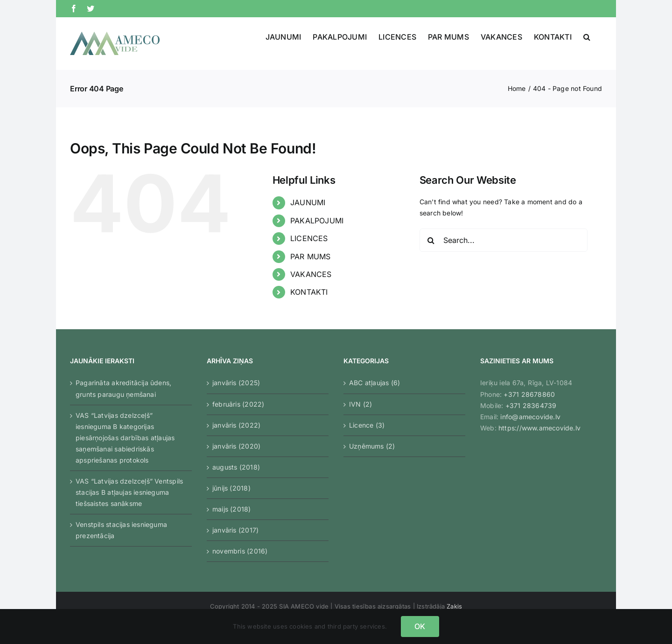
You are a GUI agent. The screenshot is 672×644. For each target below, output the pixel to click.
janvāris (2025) (236, 383)
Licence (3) (367, 425)
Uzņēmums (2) (372, 446)
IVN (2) (360, 404)
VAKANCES (311, 274)
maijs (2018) (232, 509)
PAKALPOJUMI (317, 221)
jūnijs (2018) (231, 488)
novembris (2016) (240, 551)
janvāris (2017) (235, 530)
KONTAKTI (309, 292)
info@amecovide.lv (530, 417)
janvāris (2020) (236, 446)
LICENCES (309, 238)
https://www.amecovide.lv (539, 428)
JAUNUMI (308, 202)
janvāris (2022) (236, 425)
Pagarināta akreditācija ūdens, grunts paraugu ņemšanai (123, 388)
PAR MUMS (311, 256)
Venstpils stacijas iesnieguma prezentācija (121, 530)
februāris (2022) (238, 404)
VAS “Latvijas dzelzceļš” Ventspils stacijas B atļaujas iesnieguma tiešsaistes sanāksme (129, 492)
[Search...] (504, 240)
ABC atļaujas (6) (374, 383)
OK (420, 626)
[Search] (431, 240)
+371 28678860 (529, 394)
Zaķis (454, 606)
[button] (587, 37)
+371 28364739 (531, 405)
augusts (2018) (236, 467)
